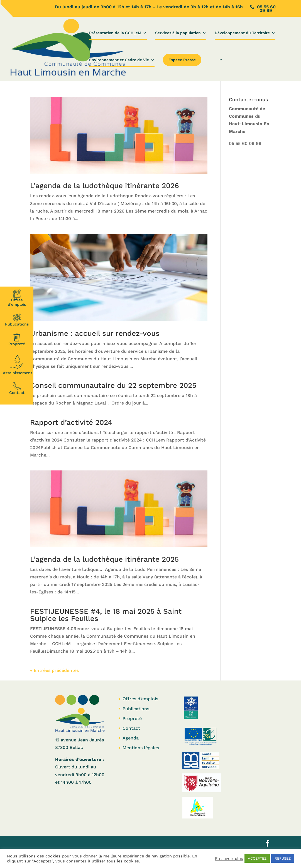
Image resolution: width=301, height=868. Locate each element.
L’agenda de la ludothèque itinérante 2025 (104, 559)
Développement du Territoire (242, 33)
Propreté (17, 340)
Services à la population (178, 33)
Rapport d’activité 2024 (71, 422)
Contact (17, 388)
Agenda (131, 738)
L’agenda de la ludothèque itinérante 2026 (105, 186)
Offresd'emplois (17, 298)
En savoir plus (229, 859)
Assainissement (18, 364)
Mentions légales (141, 748)
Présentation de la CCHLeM (115, 33)
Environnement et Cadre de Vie (119, 60)
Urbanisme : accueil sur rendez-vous (95, 333)
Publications (17, 320)
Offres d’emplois (140, 699)
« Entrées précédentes (54, 670)
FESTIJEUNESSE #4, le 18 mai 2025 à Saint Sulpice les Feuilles (106, 615)
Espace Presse (182, 60)
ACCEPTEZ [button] (257, 858)
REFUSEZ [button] (283, 858)
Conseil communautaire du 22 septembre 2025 (113, 385)
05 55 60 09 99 (245, 143)
